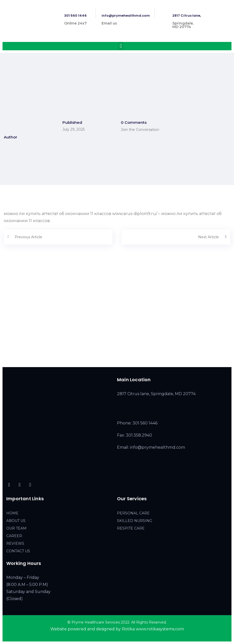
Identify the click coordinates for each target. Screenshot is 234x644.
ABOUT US (16, 521)
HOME (12, 513)
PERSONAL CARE (133, 513)
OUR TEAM (16, 528)
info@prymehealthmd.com (126, 16)
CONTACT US (18, 551)
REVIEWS (15, 543)
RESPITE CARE (131, 528)
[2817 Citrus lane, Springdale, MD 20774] (117, 323)
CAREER (14, 536)
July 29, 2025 (74, 129)
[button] (121, 46)
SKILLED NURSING (135, 521)
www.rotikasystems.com (160, 629)
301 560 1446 (75, 16)
